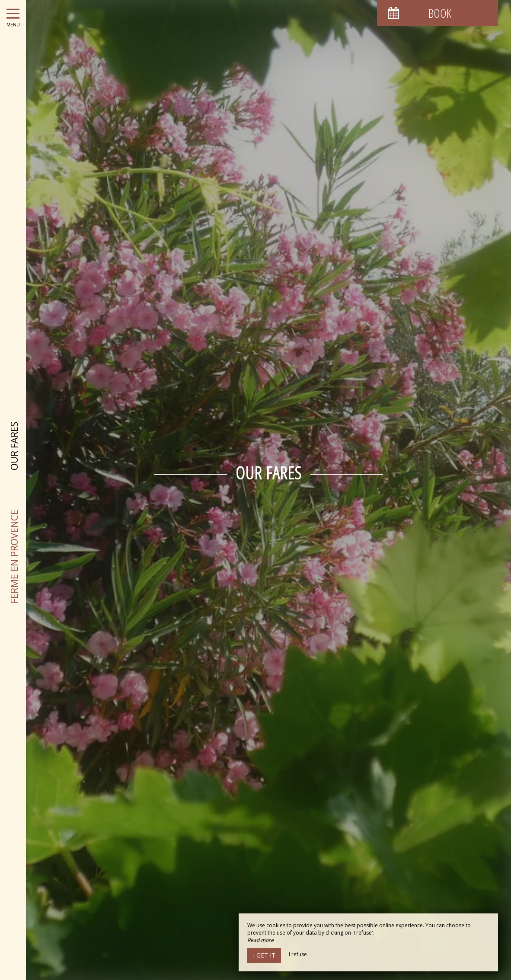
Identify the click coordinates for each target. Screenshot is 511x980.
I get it (264, 955)
